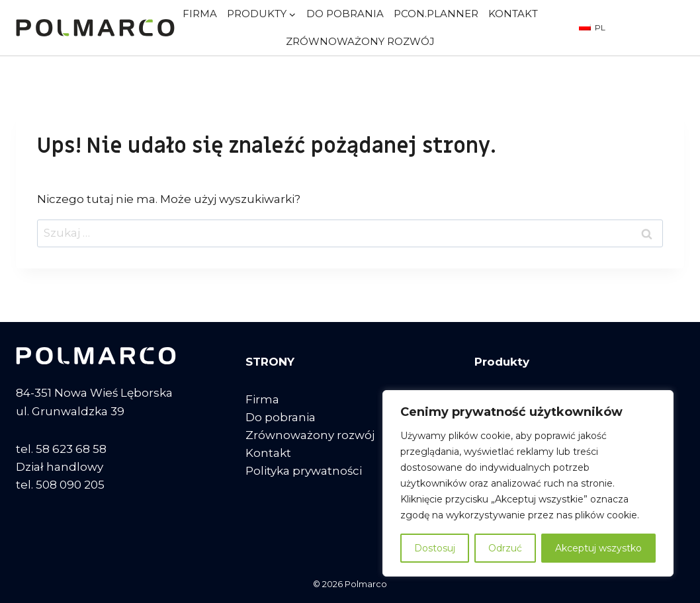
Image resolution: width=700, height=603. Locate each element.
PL (592, 27)
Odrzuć (505, 548)
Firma (200, 14)
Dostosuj (435, 548)
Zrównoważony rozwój (360, 41)
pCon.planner (436, 14)
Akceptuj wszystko (598, 548)
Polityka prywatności (304, 471)
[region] (528, 483)
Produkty (502, 362)
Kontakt (513, 14)
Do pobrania (345, 14)
